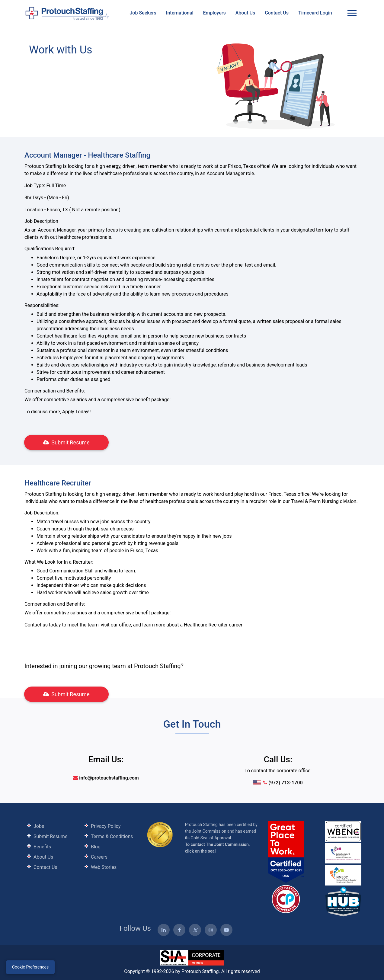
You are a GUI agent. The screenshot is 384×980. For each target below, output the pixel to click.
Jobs (39, 826)
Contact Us (277, 13)
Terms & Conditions (112, 836)
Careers (99, 857)
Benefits (42, 847)
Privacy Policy (106, 826)
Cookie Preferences (30, 967)
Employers (214, 13)
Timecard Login (315, 13)
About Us (245, 13)
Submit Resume (66, 442)
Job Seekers (143, 13)
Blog (96, 847)
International (180, 13)
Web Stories (104, 867)
